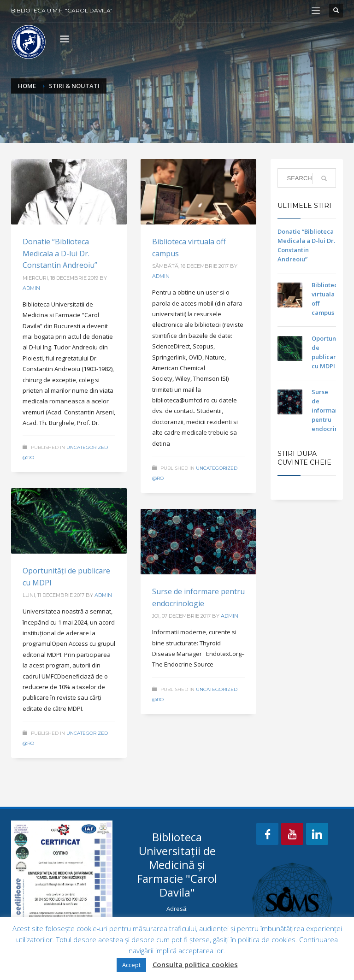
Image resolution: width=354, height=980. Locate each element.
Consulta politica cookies (195, 964)
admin (31, 288)
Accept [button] (131, 965)
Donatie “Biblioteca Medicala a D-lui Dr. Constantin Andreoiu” (60, 253)
